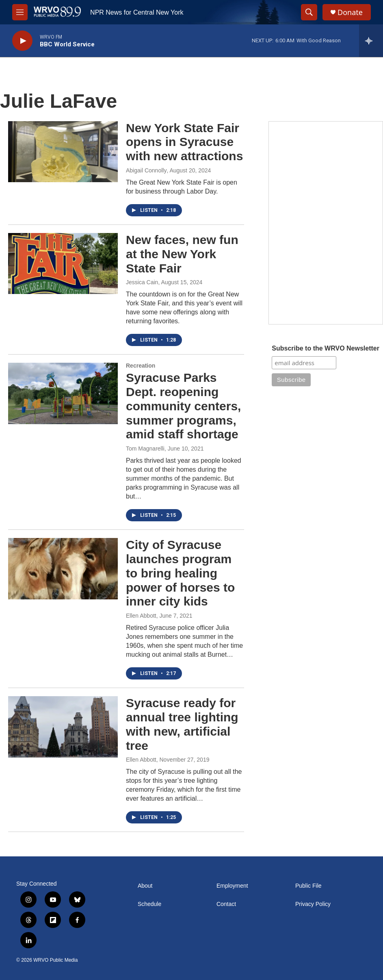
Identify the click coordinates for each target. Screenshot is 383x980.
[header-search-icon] (309, 12)
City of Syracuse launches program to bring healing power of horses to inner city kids (180, 573)
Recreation (141, 366)
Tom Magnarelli (145, 449)
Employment (232, 886)
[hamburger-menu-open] (20, 12)
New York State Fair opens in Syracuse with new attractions (184, 142)
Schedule (149, 904)
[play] (22, 41)
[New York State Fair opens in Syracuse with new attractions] (63, 152)
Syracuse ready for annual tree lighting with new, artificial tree (182, 724)
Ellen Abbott (141, 616)
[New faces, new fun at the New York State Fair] (63, 264)
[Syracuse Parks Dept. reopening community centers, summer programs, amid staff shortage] (63, 393)
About (145, 886)
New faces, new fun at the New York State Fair (182, 254)
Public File (308, 886)
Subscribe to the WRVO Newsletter (326, 348)
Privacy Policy (313, 904)
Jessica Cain (142, 282)
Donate (350, 12)
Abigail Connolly (146, 170)
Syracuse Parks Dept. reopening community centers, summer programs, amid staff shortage (183, 406)
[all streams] (371, 41)
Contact (226, 904)
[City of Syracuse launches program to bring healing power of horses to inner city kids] (63, 568)
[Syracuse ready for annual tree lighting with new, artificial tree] (63, 727)
